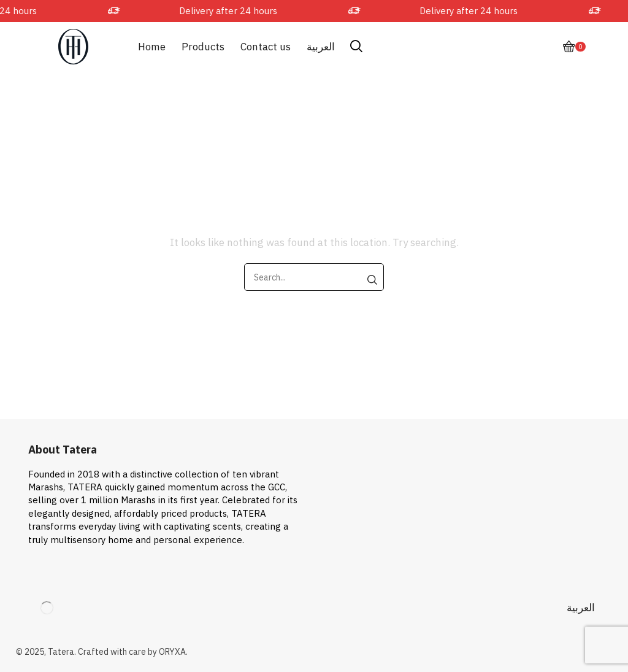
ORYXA (172, 652)
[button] (356, 47)
